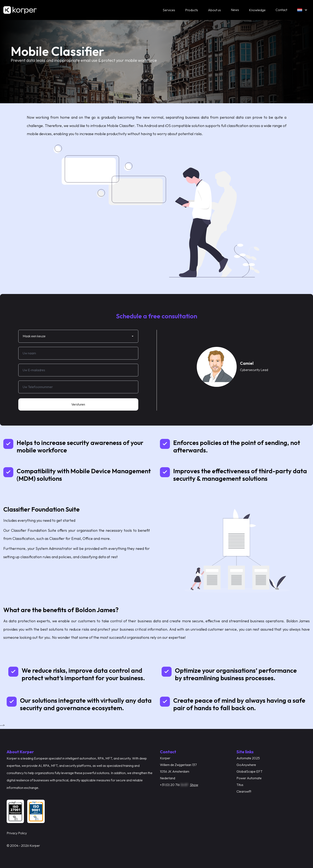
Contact (281, 10)
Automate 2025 (248, 758)
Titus (240, 785)
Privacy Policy (17, 833)
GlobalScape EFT (249, 771)
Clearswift (244, 791)
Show (194, 785)
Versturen (78, 404)
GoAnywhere (246, 765)
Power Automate (249, 778)
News (235, 10)
